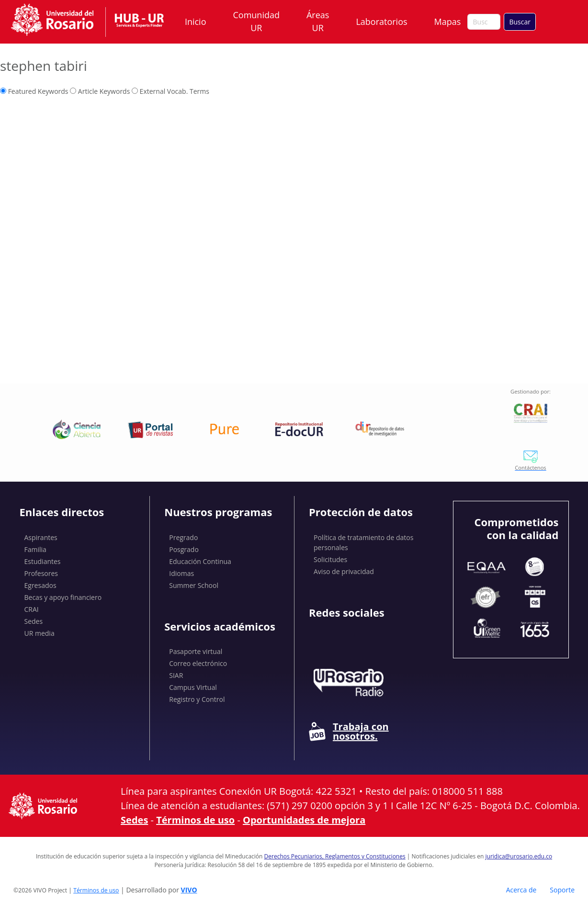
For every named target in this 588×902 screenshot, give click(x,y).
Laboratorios (381, 22)
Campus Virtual (193, 687)
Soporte (562, 890)
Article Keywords (100, 91)
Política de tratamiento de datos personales (363, 542)
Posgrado (184, 549)
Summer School (194, 585)
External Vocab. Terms (170, 91)
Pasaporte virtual (196, 651)
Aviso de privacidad (344, 571)
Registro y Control (197, 699)
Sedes (34, 621)
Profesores (41, 573)
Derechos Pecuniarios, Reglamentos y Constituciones (335, 856)
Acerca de (521, 890)
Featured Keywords (34, 91)
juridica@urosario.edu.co (519, 856)
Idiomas (181, 573)
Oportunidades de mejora (304, 820)
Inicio (196, 22)
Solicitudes (330, 559)
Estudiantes (43, 561)
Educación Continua (200, 561)
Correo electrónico (198, 663)
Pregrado (183, 537)
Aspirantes (41, 537)
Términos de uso (195, 820)
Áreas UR (318, 21)
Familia (35, 549)
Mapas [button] (449, 22)
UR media (40, 633)
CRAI (32, 609)
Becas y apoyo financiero (63, 597)
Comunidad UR (256, 21)
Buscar (520, 22)
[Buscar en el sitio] (484, 22)
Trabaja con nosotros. (349, 732)
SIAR (176, 675)
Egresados (40, 585)
